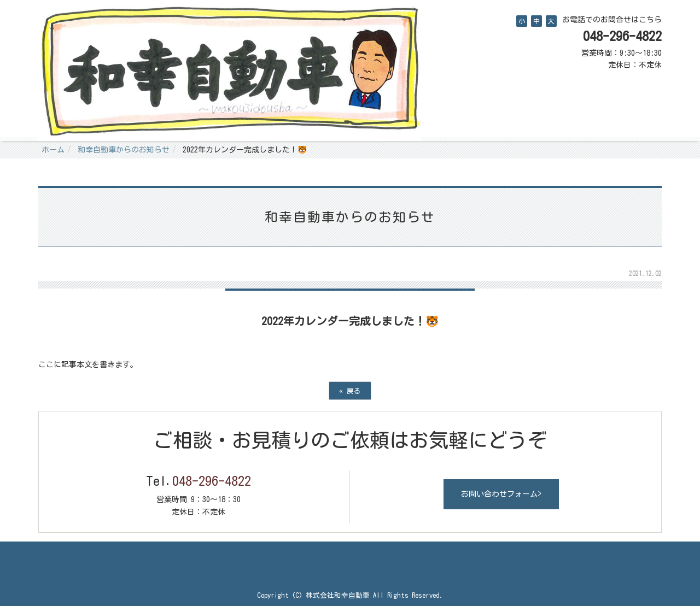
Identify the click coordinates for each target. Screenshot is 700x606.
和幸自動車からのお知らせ (124, 150)
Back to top (350, 563)
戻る (350, 391)
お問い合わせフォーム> (501, 494)
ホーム (53, 150)
